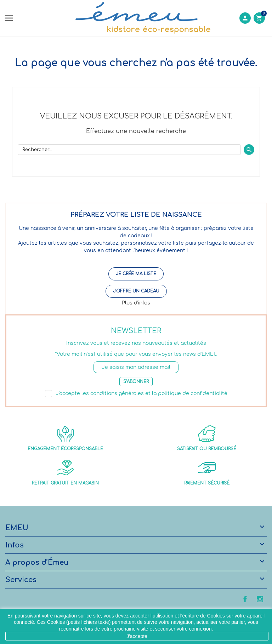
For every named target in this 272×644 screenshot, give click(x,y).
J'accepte (137, 636)
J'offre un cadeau (136, 291)
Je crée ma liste (136, 274)
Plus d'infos (136, 303)
